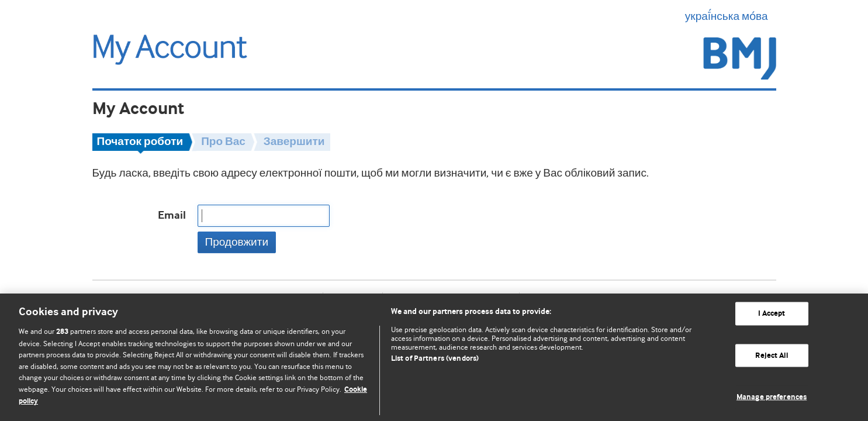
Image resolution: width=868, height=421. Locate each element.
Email (172, 215)
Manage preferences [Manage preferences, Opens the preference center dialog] (772, 397)
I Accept (772, 314)
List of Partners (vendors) (435, 359)
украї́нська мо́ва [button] (731, 16)
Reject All (771, 355)
